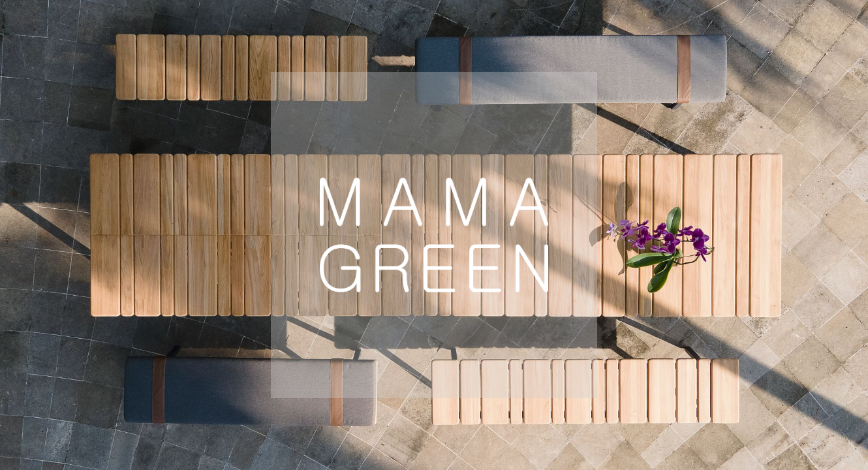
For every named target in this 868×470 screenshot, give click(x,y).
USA (319, 423)
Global (419, 423)
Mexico (653, 423)
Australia (535, 423)
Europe (216, 423)
